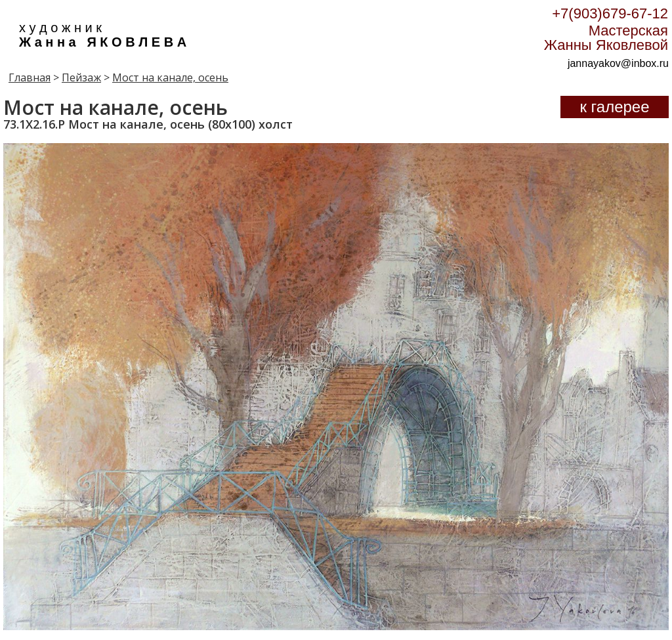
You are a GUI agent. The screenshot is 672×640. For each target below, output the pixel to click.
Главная (30, 77)
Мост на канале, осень (170, 77)
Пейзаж (81, 77)
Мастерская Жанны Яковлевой (606, 38)
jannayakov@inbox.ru (618, 63)
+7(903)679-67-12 (610, 13)
